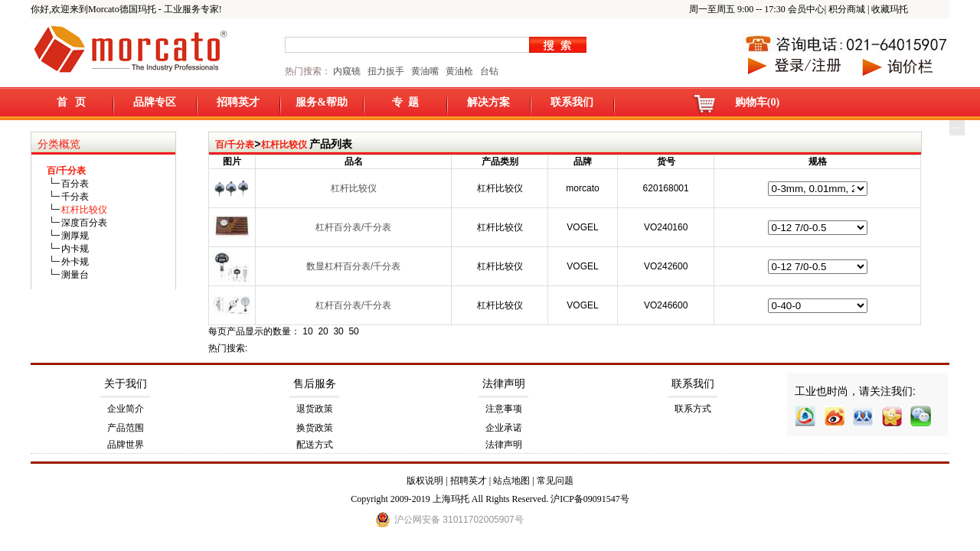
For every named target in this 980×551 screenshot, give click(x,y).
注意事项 (504, 409)
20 (323, 331)
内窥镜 (347, 71)
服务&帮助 (322, 102)
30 (338, 331)
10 (307, 331)
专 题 (405, 102)
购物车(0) (757, 102)
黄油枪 (459, 71)
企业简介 (126, 409)
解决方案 (488, 102)
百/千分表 (235, 145)
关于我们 (126, 384)
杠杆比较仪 (284, 145)
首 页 (72, 102)
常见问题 (555, 481)
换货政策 (315, 428)
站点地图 (511, 481)
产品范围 (126, 428)
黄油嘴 (425, 71)
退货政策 (315, 409)
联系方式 (693, 409)
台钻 (488, 71)
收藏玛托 (890, 9)
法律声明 (504, 384)
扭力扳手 (386, 71)
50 (353, 331)
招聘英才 (238, 102)
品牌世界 (126, 445)
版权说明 (425, 481)
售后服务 (315, 384)
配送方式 (315, 445)
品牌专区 (155, 102)
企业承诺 (504, 428)
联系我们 (572, 102)
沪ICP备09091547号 (590, 499)
